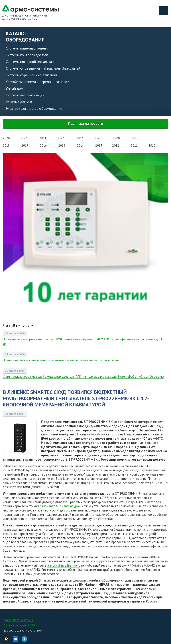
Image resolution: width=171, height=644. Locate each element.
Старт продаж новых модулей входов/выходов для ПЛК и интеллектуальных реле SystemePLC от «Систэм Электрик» (83, 377)
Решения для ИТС (19, 102)
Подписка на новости (86, 123)
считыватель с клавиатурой (60, 506)
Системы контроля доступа (27, 55)
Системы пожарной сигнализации (32, 62)
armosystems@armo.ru (64, 565)
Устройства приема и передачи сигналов (38, 82)
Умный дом (14, 88)
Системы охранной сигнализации (31, 75)
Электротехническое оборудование (34, 108)
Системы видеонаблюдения (27, 48)
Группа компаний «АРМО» (20, 625)
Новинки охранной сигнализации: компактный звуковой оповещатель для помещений (61, 360)
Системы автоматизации (25, 95)
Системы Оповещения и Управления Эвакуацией (43, 68)
